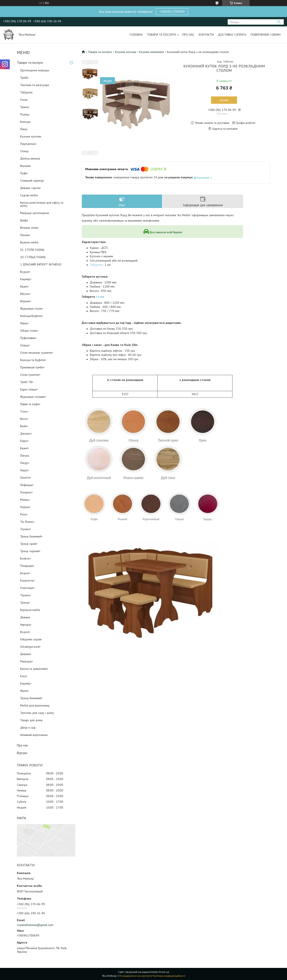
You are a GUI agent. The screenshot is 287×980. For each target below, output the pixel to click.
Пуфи (24, 173)
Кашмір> (26, 279)
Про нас (188, 35)
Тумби (24, 78)
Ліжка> (24, 323)
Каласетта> (27, 580)
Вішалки (25, 166)
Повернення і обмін (266, 35)
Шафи (24, 220)
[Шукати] (279, 22)
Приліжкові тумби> (32, 367)
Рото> (24, 514)
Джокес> (26, 433)
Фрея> (25, 691)
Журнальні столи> (32, 309)
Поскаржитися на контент (135, 976)
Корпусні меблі (30, 610)
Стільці (24, 151)
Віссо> (24, 419)
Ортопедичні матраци (35, 70)
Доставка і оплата (232, 35)
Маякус (25, 500)
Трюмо (25, 107)
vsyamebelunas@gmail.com (35, 925)
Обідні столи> (29, 331)
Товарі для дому (31, 720)
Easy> (24, 676)
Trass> (24, 411)
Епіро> (24, 441)
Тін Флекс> (27, 522)
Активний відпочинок (34, 735)
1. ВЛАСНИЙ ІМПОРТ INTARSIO (41, 264)
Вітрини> (26, 301)
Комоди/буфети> (32, 316)
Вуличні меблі (29, 242)
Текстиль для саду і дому (37, 713)
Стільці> (25, 345)
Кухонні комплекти (152, 52)
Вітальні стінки (29, 228)
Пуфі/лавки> (28, 338)
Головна (136, 35)
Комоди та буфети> (33, 360)
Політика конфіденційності (169, 976)
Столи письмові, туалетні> (37, 353)
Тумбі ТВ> (27, 382)
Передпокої (28, 144)
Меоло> (25, 294)
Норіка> (25, 507)
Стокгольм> (27, 588)
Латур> (25, 463)
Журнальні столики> (33, 397)
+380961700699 (172, 11)
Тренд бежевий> (31, 536)
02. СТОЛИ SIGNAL (32, 250)
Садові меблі (29, 195)
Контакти (206, 35)
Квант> (25, 286)
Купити (224, 100)
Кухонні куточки (31, 136)
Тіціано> (26, 529)
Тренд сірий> (29, 544)
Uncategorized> (30, 647)
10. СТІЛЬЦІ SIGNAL (33, 257)
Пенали (25, 235)
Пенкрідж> (27, 566)
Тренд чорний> (30, 551)
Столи (24, 100)
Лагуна (25, 456)
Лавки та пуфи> (30, 404)
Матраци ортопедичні (35, 213)
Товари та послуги (161, 35)
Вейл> (24, 426)
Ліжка (24, 129)
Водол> (25, 272)
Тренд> (25, 603)
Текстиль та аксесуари (35, 85)
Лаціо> (25, 470)
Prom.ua (164, 972)
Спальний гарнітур (32, 181)
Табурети (26, 92)
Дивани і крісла (30, 188)
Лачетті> (26, 478)
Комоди (25, 122)
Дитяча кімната (30, 158)
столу (100, 297)
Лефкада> (27, 485)
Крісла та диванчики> (34, 669)
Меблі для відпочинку (35, 705)
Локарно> (27, 492)
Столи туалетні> (30, 375)
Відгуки (22, 753)
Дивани (25, 617)
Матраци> (27, 661)
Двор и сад (28, 727)
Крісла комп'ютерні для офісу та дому (42, 204)
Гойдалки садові (31, 639)
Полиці (25, 114)
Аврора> (26, 625)
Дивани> (26, 654)
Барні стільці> (29, 389)
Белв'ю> (26, 558)
